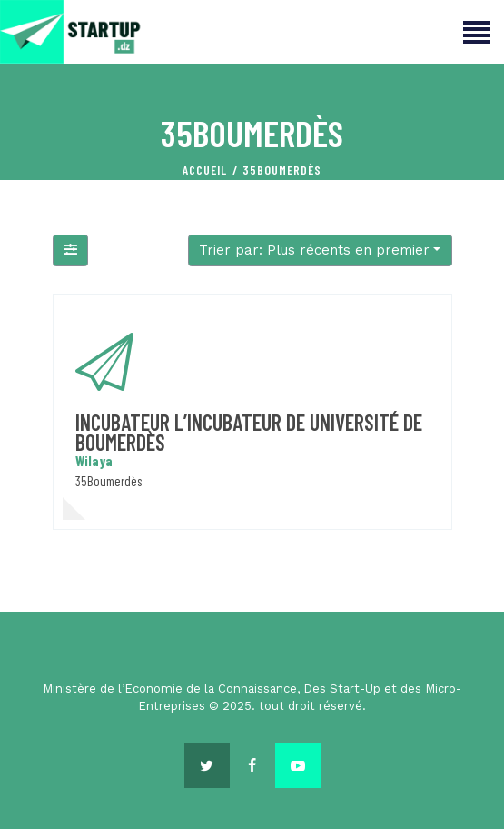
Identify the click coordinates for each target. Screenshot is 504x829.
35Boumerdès (109, 481)
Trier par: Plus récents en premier (314, 250)
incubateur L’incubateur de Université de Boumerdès (249, 432)
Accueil (205, 170)
